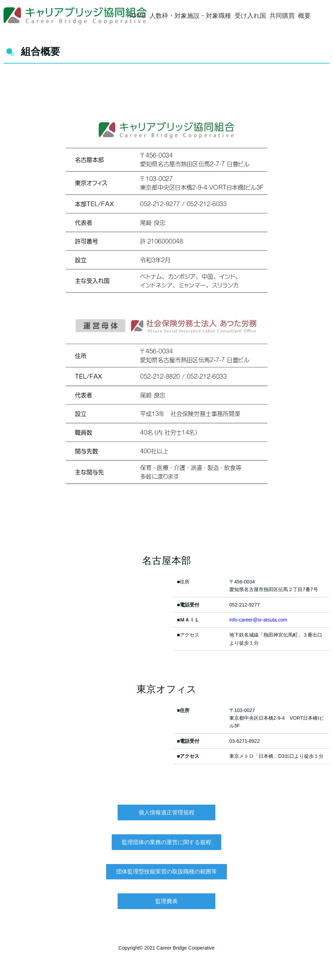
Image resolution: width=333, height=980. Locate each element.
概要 (304, 16)
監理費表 (166, 901)
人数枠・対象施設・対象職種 (190, 16)
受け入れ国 (250, 16)
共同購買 (282, 16)
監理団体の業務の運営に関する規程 (166, 842)
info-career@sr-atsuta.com (258, 620)
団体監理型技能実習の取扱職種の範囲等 (166, 872)
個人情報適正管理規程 (166, 812)
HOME (136, 16)
